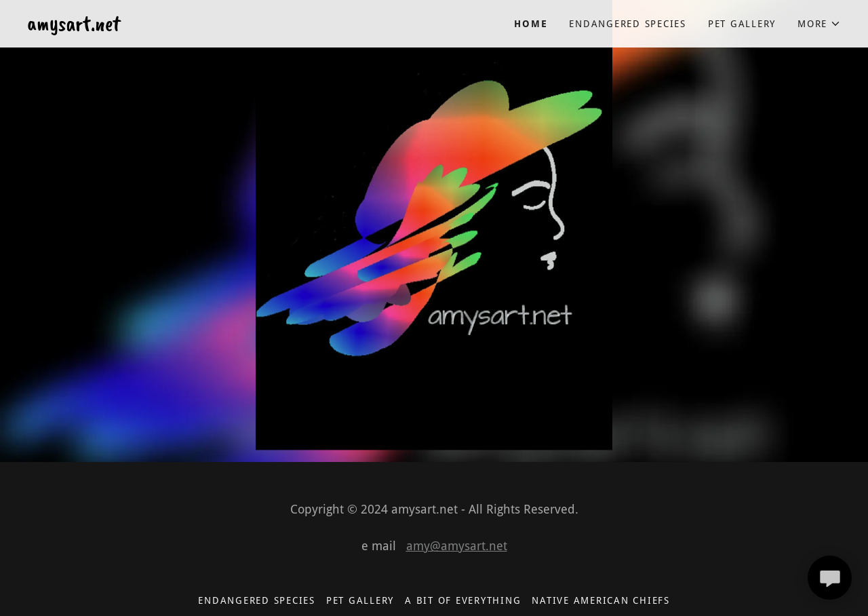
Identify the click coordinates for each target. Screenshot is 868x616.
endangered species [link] (628, 24)
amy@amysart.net (457, 546)
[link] (231, 27)
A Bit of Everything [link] (463, 600)
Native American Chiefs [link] (601, 600)
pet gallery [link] (742, 24)
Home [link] (531, 24)
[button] (819, 24)
